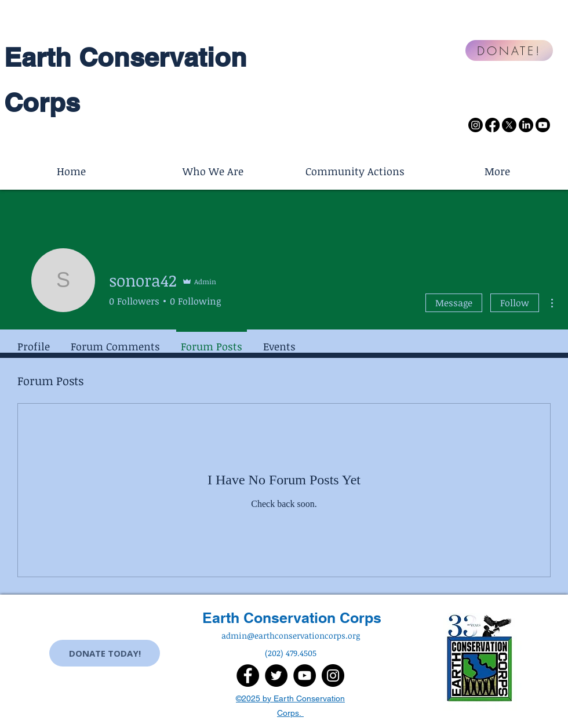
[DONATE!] (509, 50)
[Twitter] (276, 676)
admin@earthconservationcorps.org (291, 635)
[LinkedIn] (526, 125)
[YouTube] (305, 676)
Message (454, 303)
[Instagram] (476, 125)
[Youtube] (543, 125)
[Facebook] (492, 125)
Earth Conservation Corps (292, 618)
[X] (509, 125)
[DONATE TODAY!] (105, 653)
